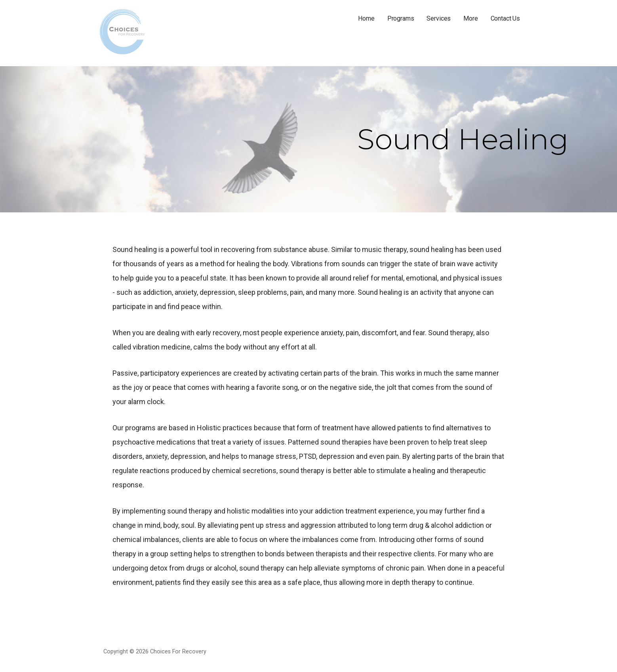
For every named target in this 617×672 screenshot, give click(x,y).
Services (439, 18)
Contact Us (505, 18)
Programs (401, 18)
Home (366, 18)
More (470, 18)
